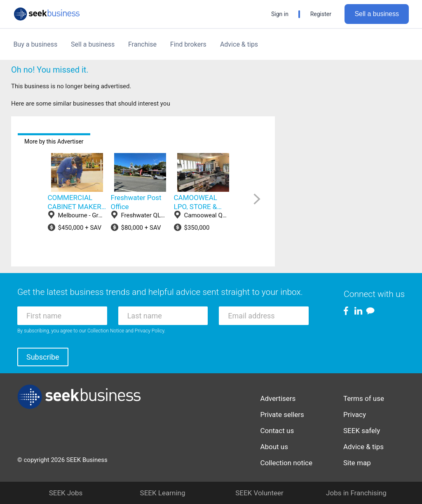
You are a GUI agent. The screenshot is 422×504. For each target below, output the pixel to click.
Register (321, 14)
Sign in (280, 14)
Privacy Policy (150, 331)
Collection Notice (106, 331)
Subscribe (43, 357)
